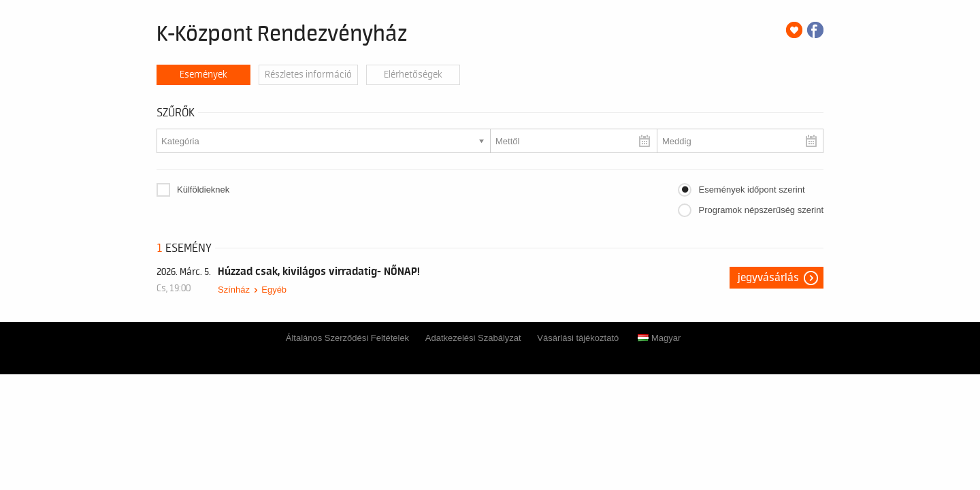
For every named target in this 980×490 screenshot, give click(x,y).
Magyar (659, 338)
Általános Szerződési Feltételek (347, 338)
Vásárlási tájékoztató (578, 338)
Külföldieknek (203, 190)
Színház (234, 290)
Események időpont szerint (751, 190)
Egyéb (274, 290)
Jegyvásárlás (768, 278)
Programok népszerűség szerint (761, 210)
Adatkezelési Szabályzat (473, 338)
